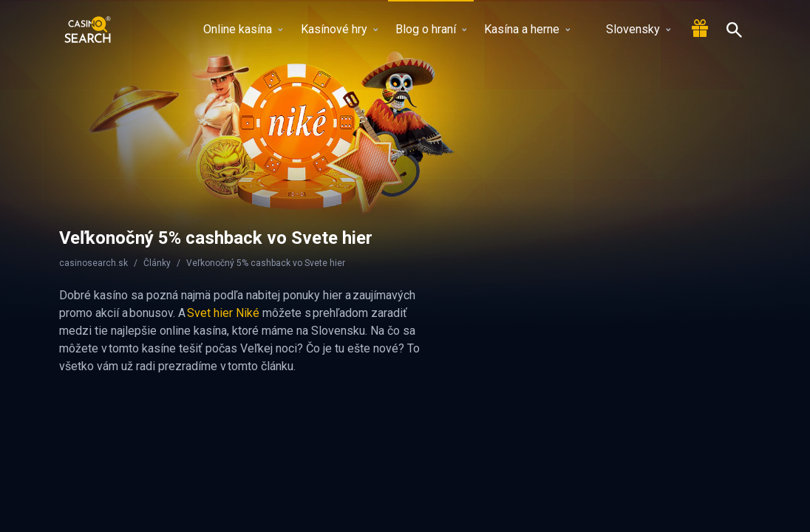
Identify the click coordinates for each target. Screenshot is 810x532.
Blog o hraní (431, 29)
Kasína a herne (527, 29)
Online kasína (243, 29)
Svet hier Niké (223, 313)
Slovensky (629, 29)
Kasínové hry (339, 29)
